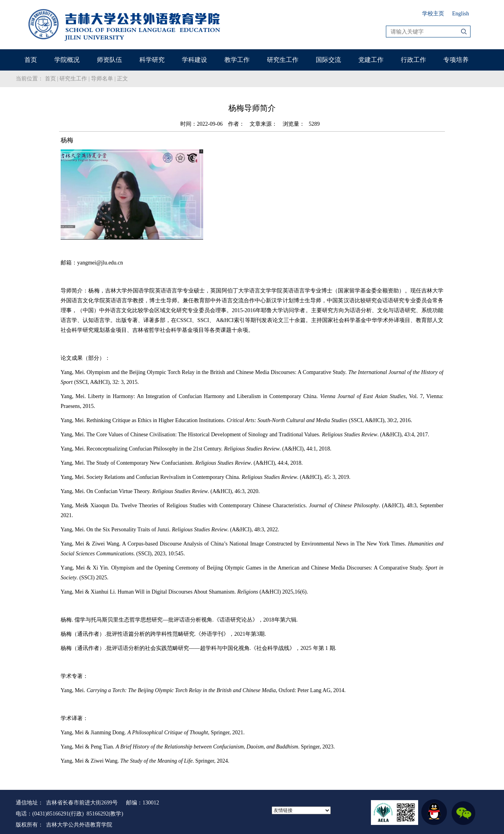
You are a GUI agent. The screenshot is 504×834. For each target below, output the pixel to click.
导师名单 (102, 79)
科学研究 (152, 60)
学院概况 (67, 60)
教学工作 (237, 60)
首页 (31, 60)
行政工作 (413, 60)
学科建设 (195, 60)
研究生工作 (283, 60)
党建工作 (371, 60)
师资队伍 (109, 60)
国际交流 (328, 60)
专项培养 (456, 60)
